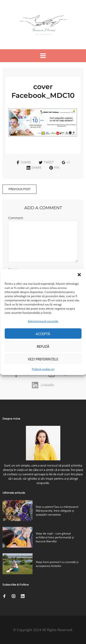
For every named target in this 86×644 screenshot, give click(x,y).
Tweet (46, 162)
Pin (54, 167)
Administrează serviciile (43, 321)
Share (24, 162)
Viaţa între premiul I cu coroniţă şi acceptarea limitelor (57, 564)
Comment (16, 218)
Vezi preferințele (43, 359)
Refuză (43, 346)
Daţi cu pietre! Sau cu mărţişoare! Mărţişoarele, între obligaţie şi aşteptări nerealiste (57, 511)
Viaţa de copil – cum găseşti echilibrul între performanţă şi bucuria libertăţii (55, 537)
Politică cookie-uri (43, 369)
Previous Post (19, 189)
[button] (79, 275)
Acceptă (43, 334)
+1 (66, 162)
